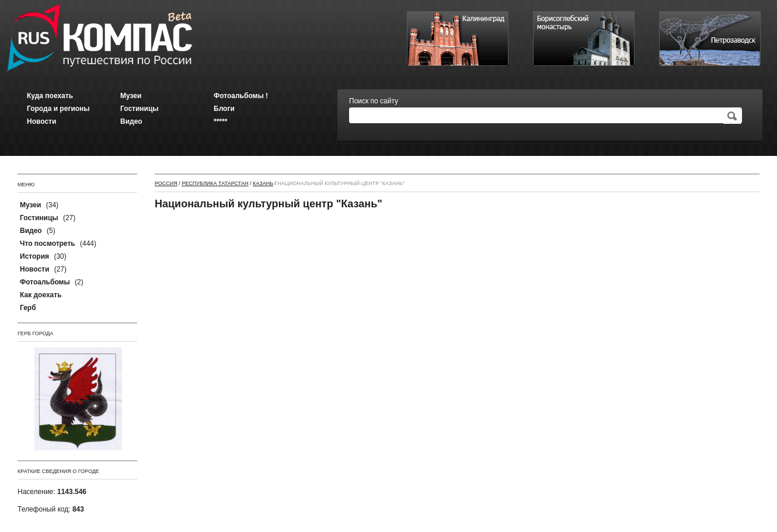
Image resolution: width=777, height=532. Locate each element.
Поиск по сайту (374, 101)
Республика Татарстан (215, 183)
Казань (263, 183)
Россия (166, 183)
